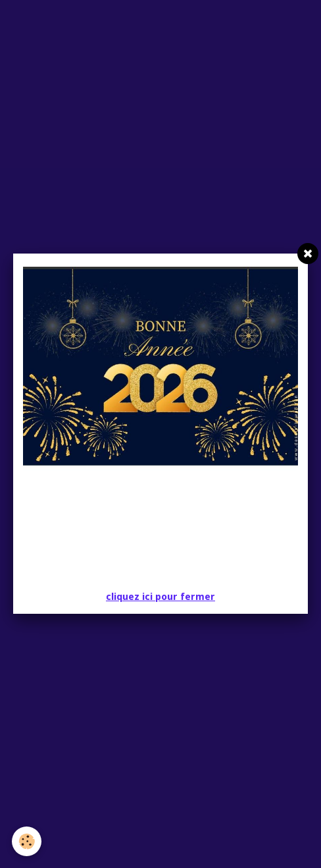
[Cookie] (27, 841)
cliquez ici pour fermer (160, 597)
